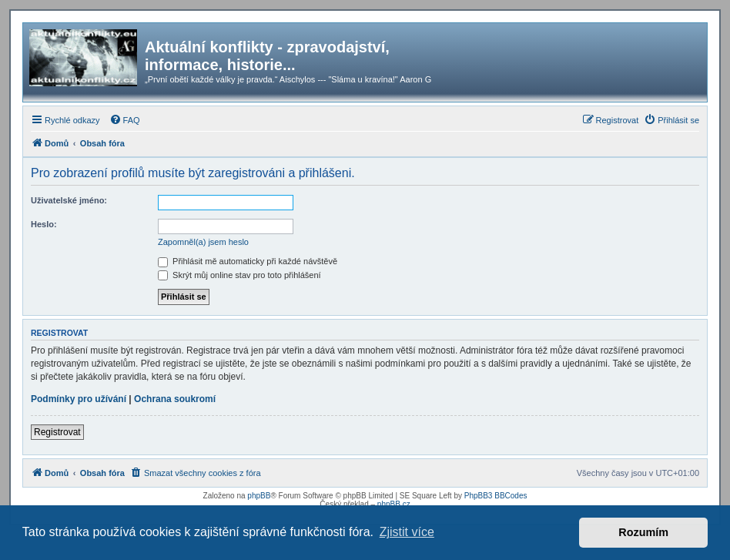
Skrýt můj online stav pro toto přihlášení (239, 275)
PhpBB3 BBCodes (496, 496)
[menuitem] (125, 120)
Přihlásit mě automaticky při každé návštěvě (248, 261)
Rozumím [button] (643, 532)
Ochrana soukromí (175, 399)
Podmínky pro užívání (79, 399)
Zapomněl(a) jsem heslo (203, 242)
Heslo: (44, 224)
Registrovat (57, 432)
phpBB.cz (394, 504)
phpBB (259, 496)
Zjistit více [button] (407, 532)
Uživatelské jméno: (69, 200)
